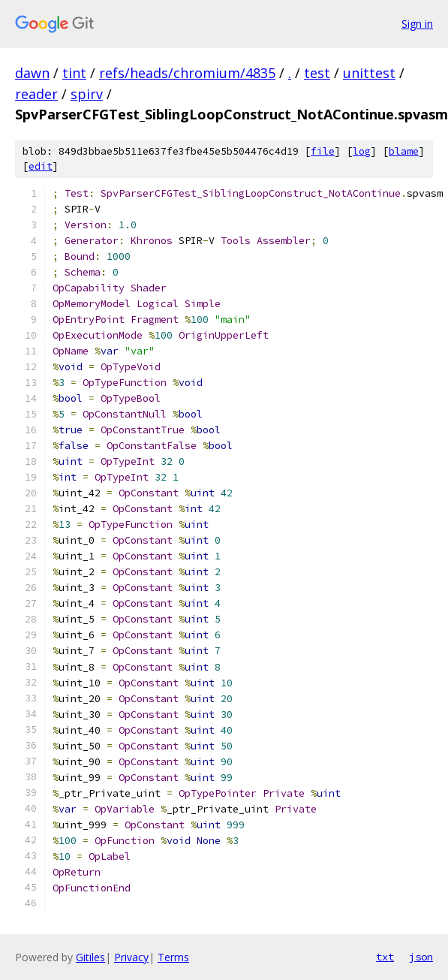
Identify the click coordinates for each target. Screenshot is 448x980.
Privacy (131, 957)
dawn (32, 73)
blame (404, 151)
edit (41, 166)
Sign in (417, 24)
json (421, 957)
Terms (173, 957)
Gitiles (90, 957)
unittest (369, 73)
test (317, 73)
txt (385, 957)
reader (36, 94)
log (362, 151)
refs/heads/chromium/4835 (187, 73)
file (323, 151)
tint (74, 73)
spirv (87, 94)
